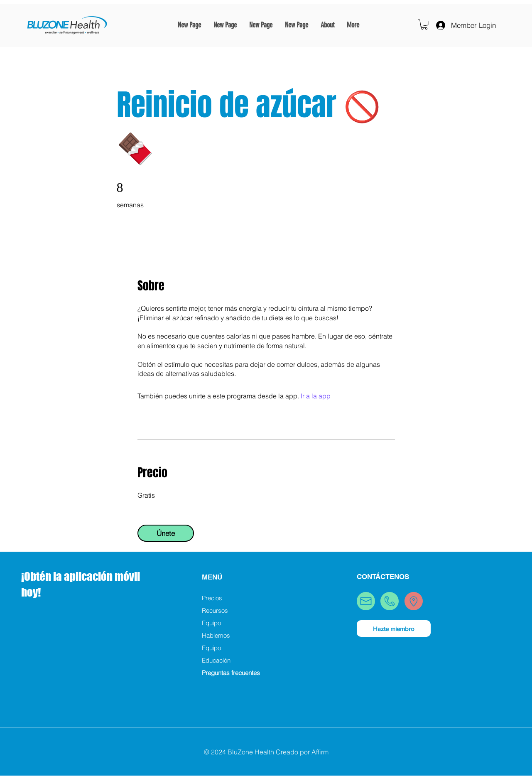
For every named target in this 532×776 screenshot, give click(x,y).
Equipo (211, 623)
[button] (424, 25)
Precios (212, 598)
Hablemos (216, 635)
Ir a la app (316, 396)
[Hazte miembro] (394, 629)
